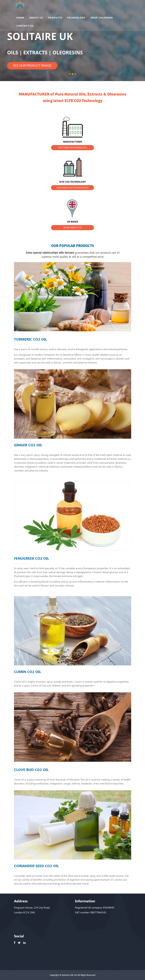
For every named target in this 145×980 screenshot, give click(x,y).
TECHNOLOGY (76, 18)
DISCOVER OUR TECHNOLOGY (73, 188)
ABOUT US (36, 18)
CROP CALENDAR (102, 18)
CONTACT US (25, 26)
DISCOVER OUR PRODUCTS (73, 147)
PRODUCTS (55, 18)
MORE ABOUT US (73, 227)
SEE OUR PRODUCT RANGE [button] (32, 66)
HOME (21, 18)
